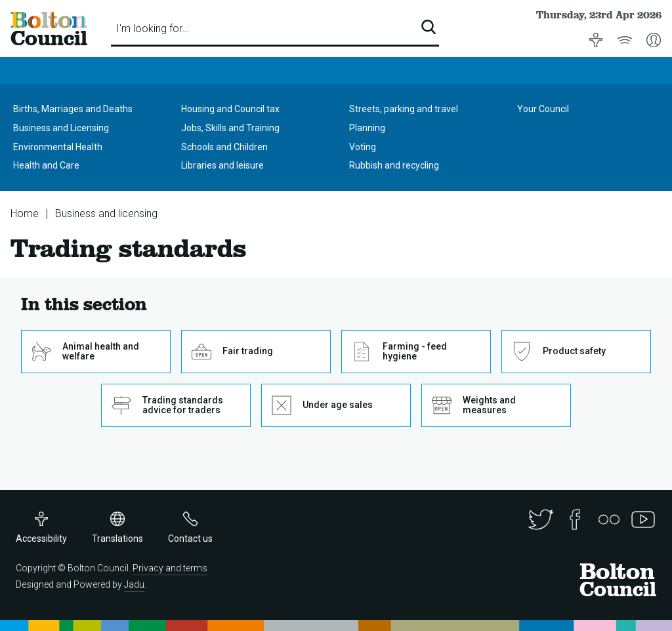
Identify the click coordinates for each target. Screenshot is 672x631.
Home (25, 214)
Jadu (134, 584)
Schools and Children (224, 147)
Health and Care (46, 165)
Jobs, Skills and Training (230, 128)
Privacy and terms (170, 568)
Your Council (543, 109)
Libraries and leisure (222, 165)
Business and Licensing (61, 128)
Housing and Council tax (230, 109)
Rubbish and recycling (394, 165)
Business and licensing (106, 214)
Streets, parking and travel (404, 109)
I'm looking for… (152, 29)
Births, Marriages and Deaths (73, 109)
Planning (367, 128)
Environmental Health (58, 147)
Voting (363, 147)
